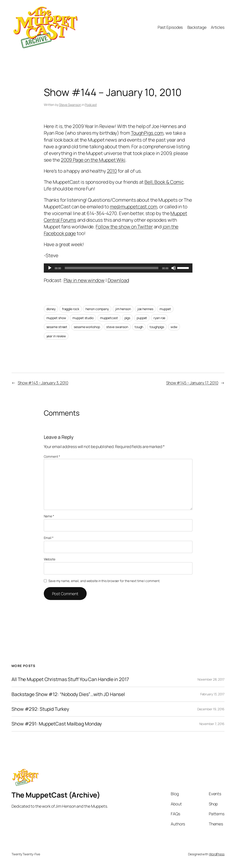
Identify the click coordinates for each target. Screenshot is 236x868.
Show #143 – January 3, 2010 (43, 383)
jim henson (123, 309)
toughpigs (157, 327)
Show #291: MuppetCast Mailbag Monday (57, 724)
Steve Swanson (70, 105)
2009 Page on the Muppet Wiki (93, 160)
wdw (174, 327)
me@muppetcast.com (134, 207)
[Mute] (174, 268)
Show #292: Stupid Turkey (40, 709)
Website (50, 559)
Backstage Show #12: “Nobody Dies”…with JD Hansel (68, 694)
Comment (52, 456)
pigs (127, 318)
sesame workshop (87, 327)
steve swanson (117, 327)
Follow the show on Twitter (124, 227)
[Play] (50, 268)
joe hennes (145, 309)
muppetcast (109, 318)
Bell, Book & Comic (164, 182)
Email (49, 538)
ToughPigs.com (147, 133)
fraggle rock (71, 309)
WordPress (217, 854)
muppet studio (83, 318)
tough (139, 327)
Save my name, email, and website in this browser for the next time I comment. (104, 581)
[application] (118, 268)
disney (51, 309)
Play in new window (84, 280)
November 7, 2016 (212, 724)
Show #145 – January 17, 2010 (192, 383)
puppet (142, 318)
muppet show (56, 318)
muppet (165, 309)
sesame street (57, 327)
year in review (56, 336)
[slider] (112, 268)
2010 (112, 171)
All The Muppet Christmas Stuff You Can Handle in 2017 (70, 679)
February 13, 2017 (212, 694)
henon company (97, 309)
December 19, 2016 (211, 709)
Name (49, 516)
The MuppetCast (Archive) (56, 795)
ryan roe (159, 318)
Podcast (91, 105)
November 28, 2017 (211, 679)
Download (118, 280)
